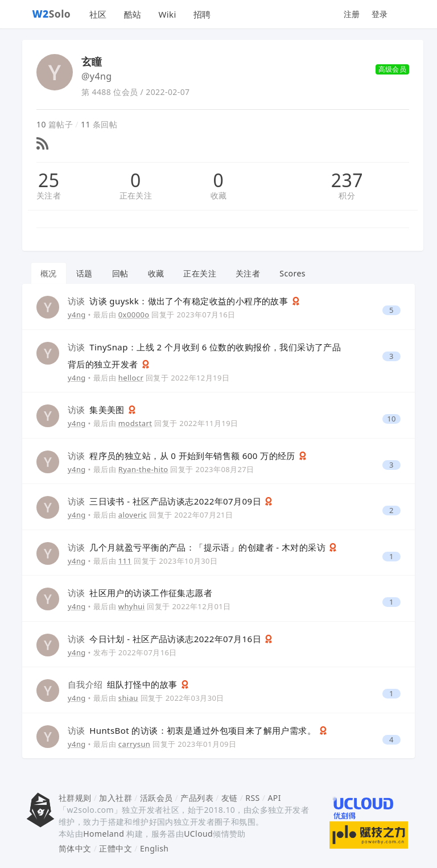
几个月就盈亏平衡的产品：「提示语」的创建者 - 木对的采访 (198, 547)
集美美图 (97, 410)
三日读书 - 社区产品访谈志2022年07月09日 (166, 501)
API (274, 798)
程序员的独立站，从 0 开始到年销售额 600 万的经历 (183, 456)
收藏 (219, 195)
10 (391, 419)
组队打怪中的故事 (124, 684)
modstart (135, 423)
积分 (347, 195)
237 (347, 180)
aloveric (133, 515)
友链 (230, 798)
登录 (380, 14)
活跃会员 (156, 798)
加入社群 (116, 798)
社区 (98, 14)
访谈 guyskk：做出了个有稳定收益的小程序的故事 (179, 301)
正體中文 (116, 848)
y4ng (77, 315)
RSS (252, 798)
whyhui (132, 606)
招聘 (202, 14)
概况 (49, 273)
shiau (128, 698)
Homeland (104, 834)
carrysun (135, 744)
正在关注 (136, 195)
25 (49, 180)
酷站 (133, 14)
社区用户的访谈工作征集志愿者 (140, 593)
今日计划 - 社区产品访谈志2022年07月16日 (166, 639)
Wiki (167, 14)
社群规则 (75, 798)
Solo (52, 14)
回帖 (120, 273)
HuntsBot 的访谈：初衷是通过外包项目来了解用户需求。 (193, 730)
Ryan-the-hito (143, 469)
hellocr (131, 378)
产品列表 (197, 798)
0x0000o (134, 315)
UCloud (198, 834)
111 (125, 561)
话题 (84, 273)
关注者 (49, 195)
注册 (352, 14)
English (154, 848)
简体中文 (75, 848)
